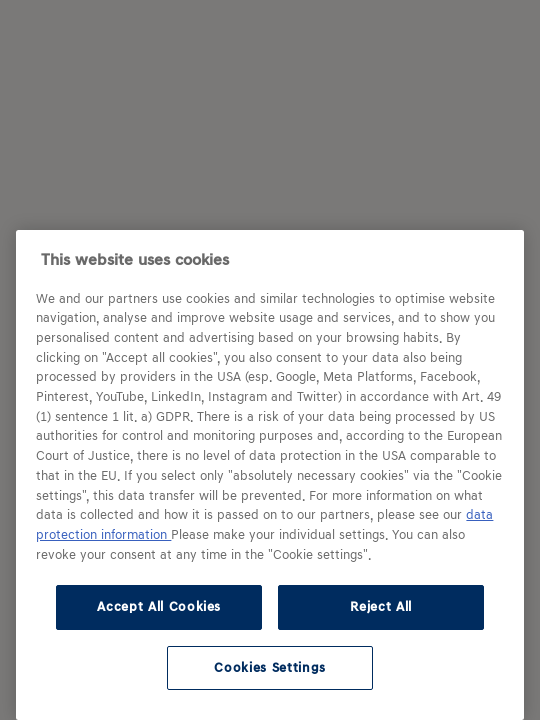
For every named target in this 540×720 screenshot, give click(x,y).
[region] (270, 475)
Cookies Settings (270, 667)
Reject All (381, 606)
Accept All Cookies (159, 606)
